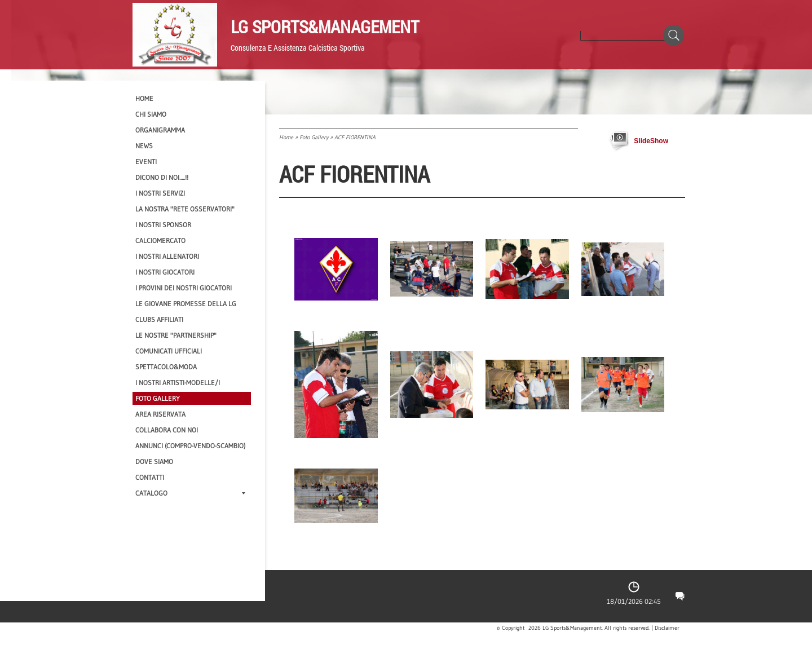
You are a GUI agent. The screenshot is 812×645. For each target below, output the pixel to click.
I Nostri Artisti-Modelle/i (178, 383)
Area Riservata (160, 414)
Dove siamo (154, 461)
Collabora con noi (167, 430)
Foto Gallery (314, 137)
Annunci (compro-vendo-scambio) (190, 446)
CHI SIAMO (151, 114)
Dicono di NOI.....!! (162, 177)
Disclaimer (667, 628)
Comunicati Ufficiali (169, 351)
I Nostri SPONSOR (163, 225)
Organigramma (160, 130)
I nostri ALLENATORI (167, 256)
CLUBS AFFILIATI (159, 319)
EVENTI (146, 162)
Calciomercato (160, 240)
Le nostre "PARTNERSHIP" (176, 335)
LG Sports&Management (325, 26)
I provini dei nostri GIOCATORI (184, 288)
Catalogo (190, 493)
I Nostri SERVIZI (160, 193)
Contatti (150, 477)
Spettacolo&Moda (166, 367)
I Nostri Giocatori (165, 272)
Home (286, 137)
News (144, 146)
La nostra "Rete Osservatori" (185, 209)
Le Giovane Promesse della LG (186, 304)
